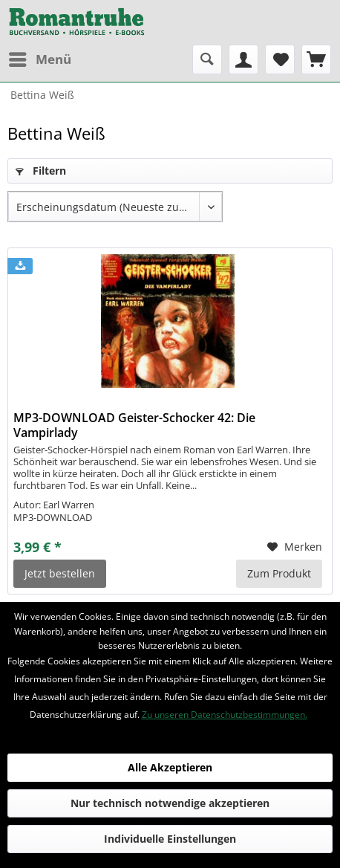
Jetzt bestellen (60, 573)
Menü (40, 58)
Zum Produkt (279, 573)
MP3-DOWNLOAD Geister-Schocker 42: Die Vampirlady (134, 425)
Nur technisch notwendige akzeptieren (170, 803)
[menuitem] (39, 59)
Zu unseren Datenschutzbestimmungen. (225, 715)
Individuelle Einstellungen (170, 839)
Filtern (41, 171)
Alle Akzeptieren (170, 767)
